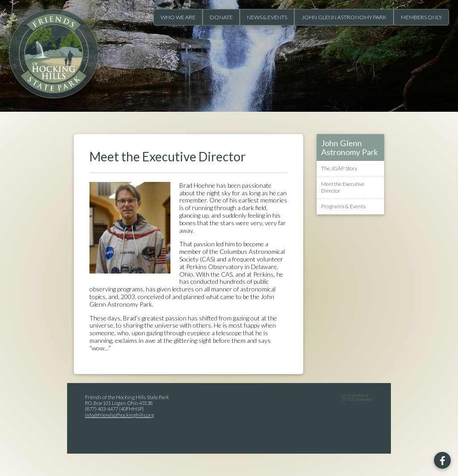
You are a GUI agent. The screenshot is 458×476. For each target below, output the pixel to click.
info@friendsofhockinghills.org (119, 415)
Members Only (421, 17)
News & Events (267, 17)
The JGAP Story (339, 168)
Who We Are (178, 17)
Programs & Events (343, 206)
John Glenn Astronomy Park (344, 17)
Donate (221, 17)
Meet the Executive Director (343, 187)
